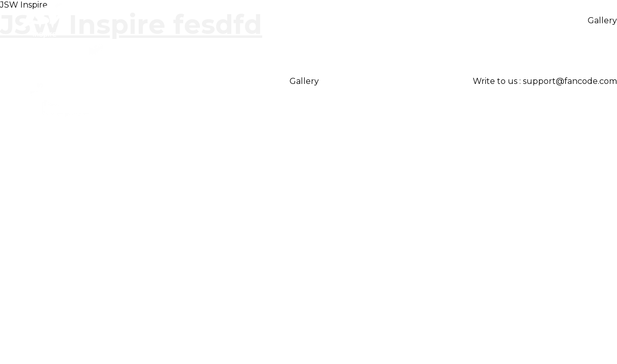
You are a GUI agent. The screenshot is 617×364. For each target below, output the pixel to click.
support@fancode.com (570, 81)
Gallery (602, 20)
